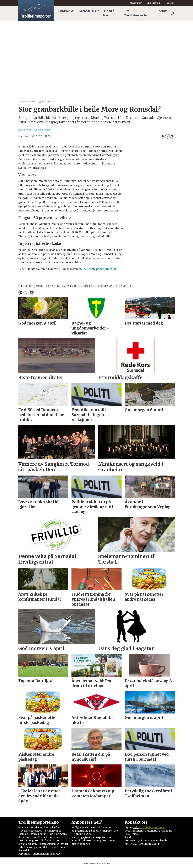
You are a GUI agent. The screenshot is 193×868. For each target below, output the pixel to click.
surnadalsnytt (107, 286)
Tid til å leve (108, 13)
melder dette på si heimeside (97, 269)
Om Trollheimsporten (136, 13)
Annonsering (154, 3)
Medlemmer (136, 3)
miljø (39, 286)
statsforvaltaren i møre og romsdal (70, 286)
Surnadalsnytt (89, 11)
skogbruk (26, 286)
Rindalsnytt (66, 11)
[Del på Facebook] (163, 136)
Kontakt (170, 3)
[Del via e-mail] (172, 136)
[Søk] (173, 13)
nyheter (126, 286)
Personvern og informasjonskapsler (40, 854)
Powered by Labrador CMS (97, 864)
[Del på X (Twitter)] (167, 136)
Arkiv (163, 11)
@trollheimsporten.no (152, 827)
